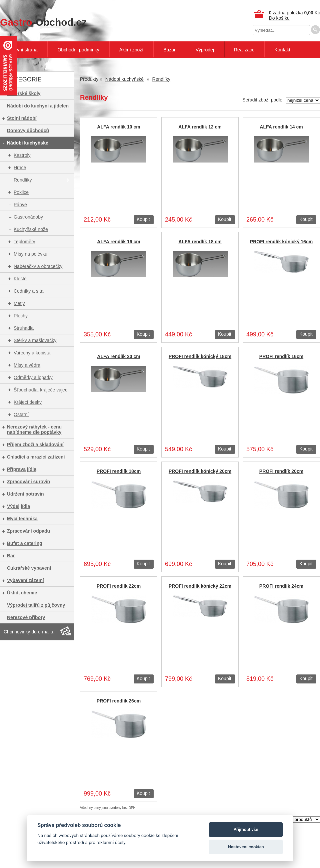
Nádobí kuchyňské (28, 143)
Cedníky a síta (29, 291)
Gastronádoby (28, 217)
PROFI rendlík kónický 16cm (281, 242)
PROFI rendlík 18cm (119, 471)
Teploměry (24, 242)
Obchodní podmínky (78, 50)
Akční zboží (131, 50)
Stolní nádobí (22, 118)
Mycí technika (22, 519)
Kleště (20, 279)
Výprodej (205, 50)
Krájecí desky (28, 402)
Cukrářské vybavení (29, 568)
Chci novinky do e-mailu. (29, 632)
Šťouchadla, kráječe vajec (40, 390)
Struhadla (24, 328)
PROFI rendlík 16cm (281, 356)
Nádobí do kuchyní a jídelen (38, 106)
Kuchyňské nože (31, 229)
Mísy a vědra (27, 365)
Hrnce (20, 168)
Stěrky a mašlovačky (35, 340)
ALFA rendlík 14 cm (281, 127)
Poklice (21, 192)
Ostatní (21, 414)
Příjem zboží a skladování (35, 445)
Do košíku (279, 18)
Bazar (169, 50)
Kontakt (282, 50)
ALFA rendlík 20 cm (118, 356)
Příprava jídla (22, 469)
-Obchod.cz (43, 22)
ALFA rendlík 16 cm (118, 242)
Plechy (21, 316)
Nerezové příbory (26, 617)
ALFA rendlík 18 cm (200, 242)
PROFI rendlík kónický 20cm (200, 471)
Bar (11, 556)
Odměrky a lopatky (33, 377)
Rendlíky (23, 180)
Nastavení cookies (246, 847)
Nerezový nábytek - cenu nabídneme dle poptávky (34, 429)
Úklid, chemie (22, 593)
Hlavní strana (24, 50)
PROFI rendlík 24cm (281, 586)
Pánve (20, 205)
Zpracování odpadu (28, 531)
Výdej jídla (18, 506)
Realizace (244, 50)
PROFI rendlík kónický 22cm (200, 586)
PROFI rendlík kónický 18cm (200, 356)
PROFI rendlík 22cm (119, 586)
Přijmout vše (246, 829)
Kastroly (22, 155)
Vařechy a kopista (32, 353)
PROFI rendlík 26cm (119, 701)
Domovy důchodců (28, 130)
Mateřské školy (24, 93)
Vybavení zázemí (25, 580)
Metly (19, 303)
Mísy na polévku (30, 254)
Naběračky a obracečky (38, 266)
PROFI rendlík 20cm (281, 471)
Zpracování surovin (28, 482)
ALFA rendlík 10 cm (118, 127)
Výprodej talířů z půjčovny (36, 605)
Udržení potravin (25, 494)
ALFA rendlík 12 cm (200, 127)
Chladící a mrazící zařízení (36, 457)
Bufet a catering (25, 543)
